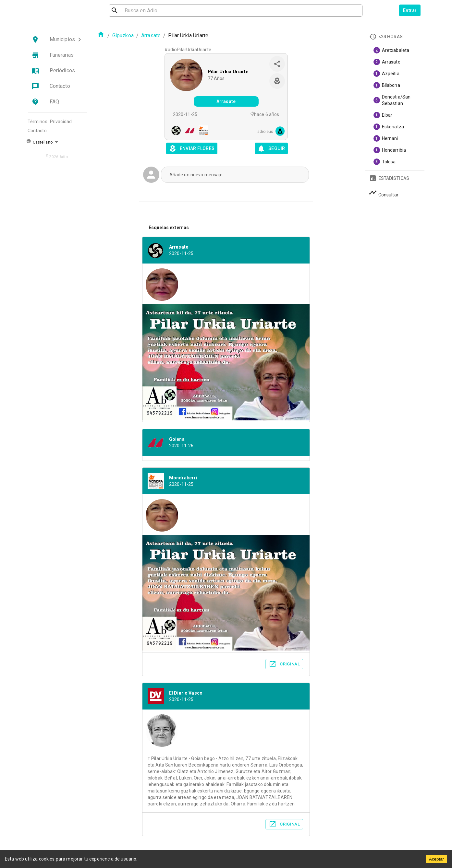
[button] (57, 40)
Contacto (37, 131)
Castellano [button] (39, 142)
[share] (277, 64)
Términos (37, 122)
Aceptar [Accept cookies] (436, 859)
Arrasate (151, 35)
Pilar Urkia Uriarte (228, 72)
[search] (144, 11)
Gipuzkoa (123, 35)
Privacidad (61, 122)
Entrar (410, 10)
